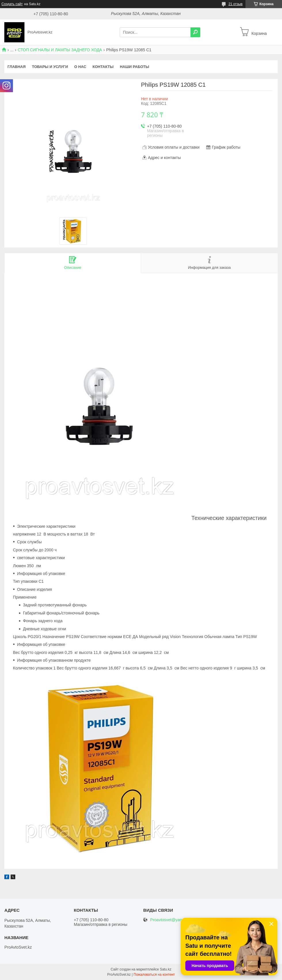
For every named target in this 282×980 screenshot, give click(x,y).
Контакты (103, 67)
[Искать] (195, 32)
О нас (80, 67)
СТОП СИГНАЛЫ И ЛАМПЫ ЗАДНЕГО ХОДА (60, 50)
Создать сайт (12, 4)
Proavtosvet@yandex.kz (172, 920)
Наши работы (134, 67)
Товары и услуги (50, 67)
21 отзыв (236, 4)
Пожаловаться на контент (154, 975)
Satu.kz (165, 969)
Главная (17, 67)
